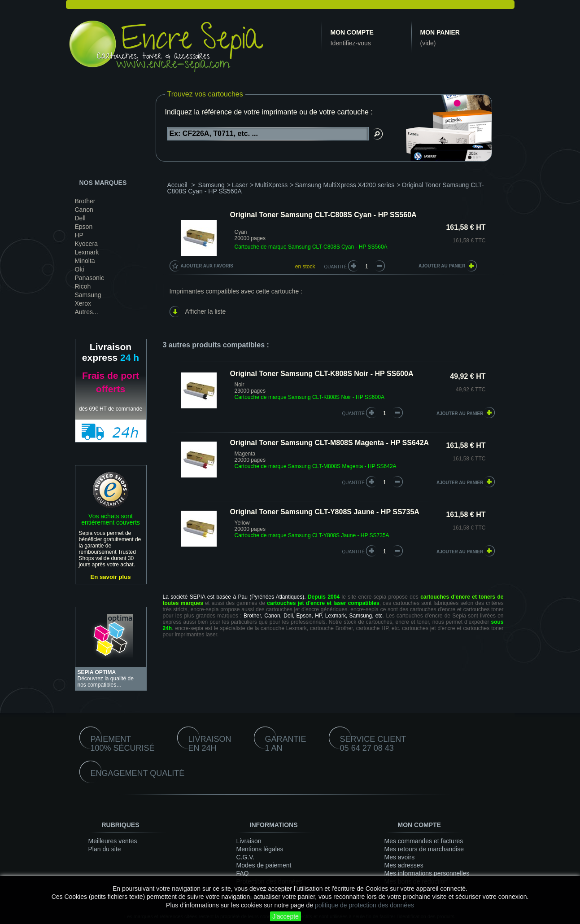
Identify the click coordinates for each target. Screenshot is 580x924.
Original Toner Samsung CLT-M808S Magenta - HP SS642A (330, 443)
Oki (80, 269)
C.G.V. (246, 857)
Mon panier (440, 32)
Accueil (177, 185)
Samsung (88, 295)
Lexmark (87, 252)
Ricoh (83, 286)
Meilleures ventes (113, 841)
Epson (84, 227)
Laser (240, 185)
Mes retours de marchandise (424, 849)
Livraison (249, 841)
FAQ (243, 873)
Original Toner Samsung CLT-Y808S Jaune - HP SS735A (325, 512)
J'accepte (286, 916)
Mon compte (352, 32)
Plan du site (105, 849)
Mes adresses (404, 865)
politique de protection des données (364, 905)
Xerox (83, 303)
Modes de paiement (264, 865)
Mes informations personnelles (427, 873)
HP (79, 235)
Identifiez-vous (351, 43)
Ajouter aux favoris (207, 266)
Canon (84, 210)
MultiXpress (271, 185)
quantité (354, 414)
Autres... (87, 312)
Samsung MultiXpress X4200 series (345, 185)
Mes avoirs (400, 857)
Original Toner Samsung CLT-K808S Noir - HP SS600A (322, 374)
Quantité (336, 267)
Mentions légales (260, 849)
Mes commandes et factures (424, 841)
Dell (80, 218)
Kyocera (86, 244)
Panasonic (89, 278)
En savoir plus (110, 577)
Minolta (85, 261)
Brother (85, 201)
